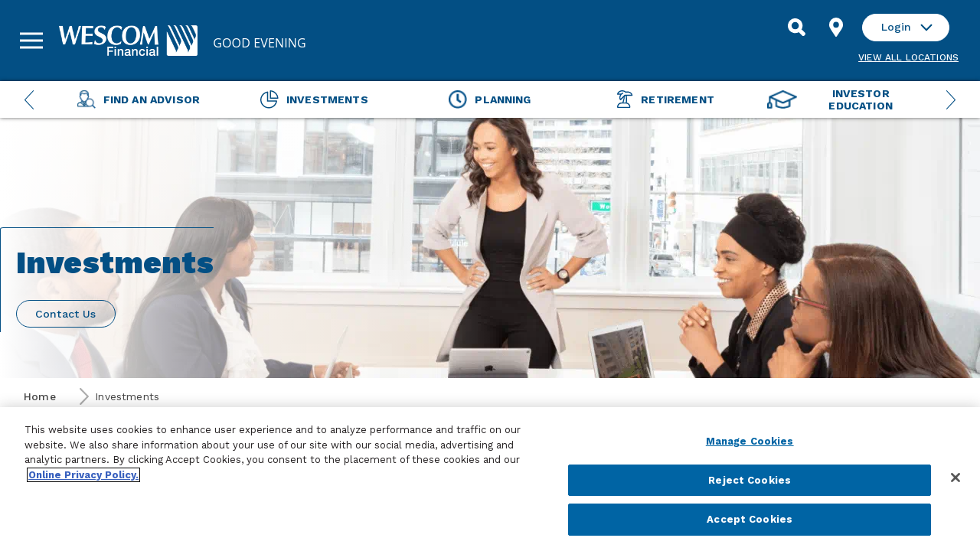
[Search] (796, 28)
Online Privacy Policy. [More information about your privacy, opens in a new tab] (83, 475)
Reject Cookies (750, 480)
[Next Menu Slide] (951, 99)
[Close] (955, 478)
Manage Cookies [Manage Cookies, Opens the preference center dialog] (750, 441)
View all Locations (908, 57)
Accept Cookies (750, 519)
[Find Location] (836, 28)
